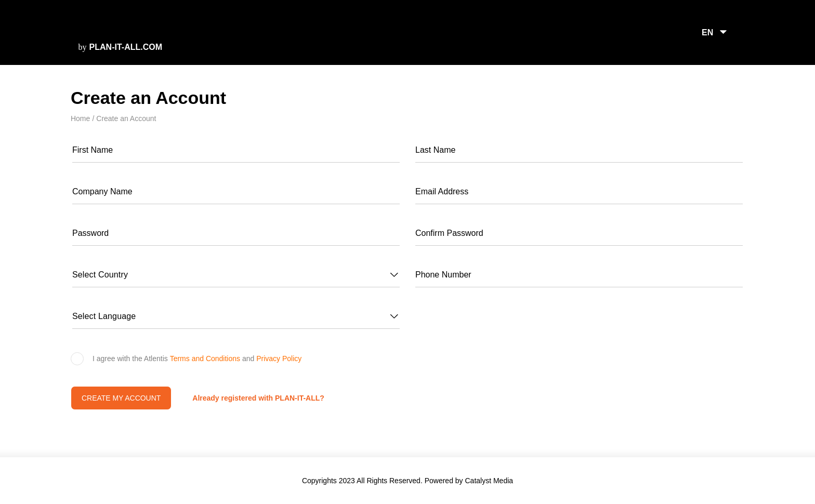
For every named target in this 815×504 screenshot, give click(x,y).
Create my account (121, 398)
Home (80, 118)
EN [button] (708, 32)
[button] (236, 275)
